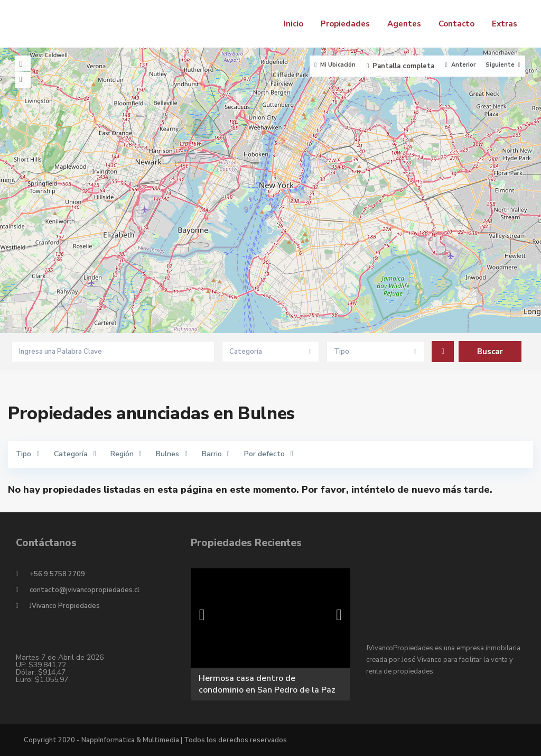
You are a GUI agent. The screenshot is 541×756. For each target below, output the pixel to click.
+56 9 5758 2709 (57, 574)
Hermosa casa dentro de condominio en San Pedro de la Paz (267, 684)
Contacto (456, 24)
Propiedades (345, 24)
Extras (505, 24)
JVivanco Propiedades (65, 606)
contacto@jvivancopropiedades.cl (85, 590)
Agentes (404, 24)
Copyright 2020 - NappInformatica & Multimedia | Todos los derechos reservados (155, 740)
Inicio (293, 24)
